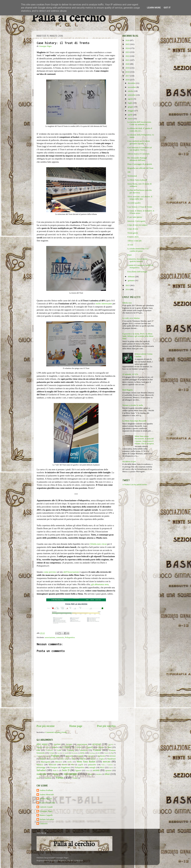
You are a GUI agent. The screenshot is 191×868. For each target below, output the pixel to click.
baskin (47, 747)
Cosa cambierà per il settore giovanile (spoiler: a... (139, 142)
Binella (55, 747)
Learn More (154, 8)
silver (88, 770)
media (70, 762)
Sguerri (78, 770)
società (96, 770)
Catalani (100, 747)
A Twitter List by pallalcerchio (135, 484)
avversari (97, 744)
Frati (47, 756)
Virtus (60, 778)
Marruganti (45, 762)
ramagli (92, 767)
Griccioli (91, 756)
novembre (132, 87)
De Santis (66, 753)
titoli (38, 778)
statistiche (41, 774)
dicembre (132, 83)
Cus (58, 753)
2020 (128, 64)
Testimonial (132, 176)
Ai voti (130, 245)
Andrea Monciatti (47, 794)
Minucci (40, 765)
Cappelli (90, 747)
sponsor (108, 770)
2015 (128, 285)
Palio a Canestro (107, 765)
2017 (128, 76)
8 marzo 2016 (133, 237)
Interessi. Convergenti (136, 221)
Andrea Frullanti (46, 790)
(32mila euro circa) (98, 544)
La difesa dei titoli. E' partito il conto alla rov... (140, 129)
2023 (128, 52)
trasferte (48, 778)
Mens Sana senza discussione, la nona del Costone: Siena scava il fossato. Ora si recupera (144, 440)
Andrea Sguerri (46, 799)
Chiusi (109, 747)
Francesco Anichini (47, 803)
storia (56, 774)
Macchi (83, 759)
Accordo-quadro (134, 203)
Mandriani (111, 759)
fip (112, 753)
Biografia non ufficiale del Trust (140, 168)
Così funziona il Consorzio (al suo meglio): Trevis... (140, 149)
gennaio (131, 280)
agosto (131, 99)
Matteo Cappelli (46, 815)
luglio (130, 103)
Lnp (73, 759)
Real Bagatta (128, 390)
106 (129, 172)
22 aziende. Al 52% (130, 374)
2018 (128, 72)
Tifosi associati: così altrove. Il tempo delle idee (140, 198)
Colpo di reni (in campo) (137, 225)
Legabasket (53, 759)
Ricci (102, 767)
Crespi (52, 753)
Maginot (93, 759)
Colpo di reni (133, 229)
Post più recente (46, 726)
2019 (128, 68)
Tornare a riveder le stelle (133, 405)
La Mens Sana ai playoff (137, 180)
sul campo (71, 774)
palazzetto (92, 765)
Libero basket (64, 759)
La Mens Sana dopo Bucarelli (134, 421)
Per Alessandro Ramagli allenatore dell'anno (137, 159)
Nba (73, 765)
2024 (128, 48)
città (38, 750)
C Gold (66, 747)
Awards (111, 744)
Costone (97, 750)
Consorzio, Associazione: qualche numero (138, 260)
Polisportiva (70, 637)
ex (99, 753)
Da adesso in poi (129, 461)
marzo (131, 119)
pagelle (81, 765)
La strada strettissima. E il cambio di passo (138, 250)
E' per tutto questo (135, 217)
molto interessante (104, 304)
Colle (59, 750)
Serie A (56, 770)
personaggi (41, 767)
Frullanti (55, 756)
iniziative (43, 759)
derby (82, 753)
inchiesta (101, 756)
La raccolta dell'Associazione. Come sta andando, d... (140, 123)
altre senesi (42, 744)
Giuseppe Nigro (46, 811)
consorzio (60, 637)
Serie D (66, 770)
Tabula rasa (127, 303)
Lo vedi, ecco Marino (131, 318)
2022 (128, 56)
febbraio (131, 277)
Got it (167, 8)
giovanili (69, 756)
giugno (131, 107)
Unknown (43, 823)
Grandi (80, 756)
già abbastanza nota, (100, 584)
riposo (111, 767)
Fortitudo (40, 756)
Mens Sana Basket (86, 762)
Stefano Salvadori (47, 819)
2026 (128, 40)
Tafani (90, 774)
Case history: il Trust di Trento (140, 207)
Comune (70, 750)
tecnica (99, 774)
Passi (130, 255)
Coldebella (49, 750)
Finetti (106, 753)
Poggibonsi (65, 767)
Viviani (75, 778)
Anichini (57, 744)
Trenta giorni (133, 233)
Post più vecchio (106, 726)
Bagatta (39, 747)
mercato (107, 762)
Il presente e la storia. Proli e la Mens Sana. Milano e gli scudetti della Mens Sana (138, 336)
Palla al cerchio (68, 18)
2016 (128, 80)
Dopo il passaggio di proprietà (140, 164)
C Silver (78, 747)
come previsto (50, 572)
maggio (131, 111)
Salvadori (41, 770)
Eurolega (92, 753)
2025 (128, 44)
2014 (128, 289)
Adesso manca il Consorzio (138, 154)
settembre (132, 95)
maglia (101, 759)
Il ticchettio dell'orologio (137, 272)
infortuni (113, 756)
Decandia (74, 753)
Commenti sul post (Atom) (56, 732)
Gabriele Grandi (46, 807)
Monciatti (52, 765)
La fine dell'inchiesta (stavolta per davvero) (140, 191)
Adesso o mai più (134, 241)
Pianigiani (54, 767)
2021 (128, 60)
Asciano (69, 744)
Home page (76, 726)
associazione (50, 637)
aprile (130, 115)
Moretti (64, 765)
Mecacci (59, 762)
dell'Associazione (71, 572)
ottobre (131, 91)
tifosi (107, 774)
